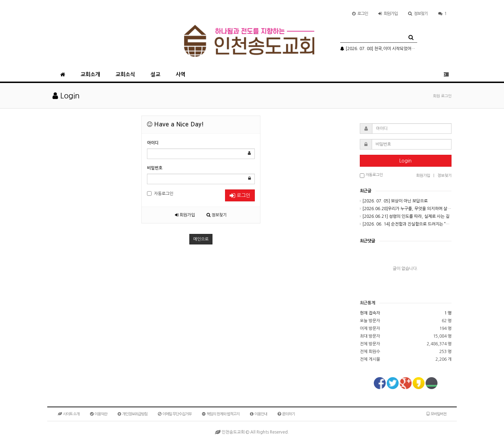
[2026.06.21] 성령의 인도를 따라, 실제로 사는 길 (405, 216)
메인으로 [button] (201, 239)
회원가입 (185, 215)
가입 (388, 14)
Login (405, 161)
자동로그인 (160, 193)
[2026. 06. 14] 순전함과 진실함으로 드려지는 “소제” (406, 224)
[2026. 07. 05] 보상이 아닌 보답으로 (394, 201)
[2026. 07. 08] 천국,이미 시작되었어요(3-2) (379, 49)
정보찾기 (418, 14)
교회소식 (125, 74)
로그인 (360, 14)
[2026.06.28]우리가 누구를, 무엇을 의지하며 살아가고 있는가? (406, 209)
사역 (181, 74)
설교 (155, 74)
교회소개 (90, 74)
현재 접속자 (370, 313)
